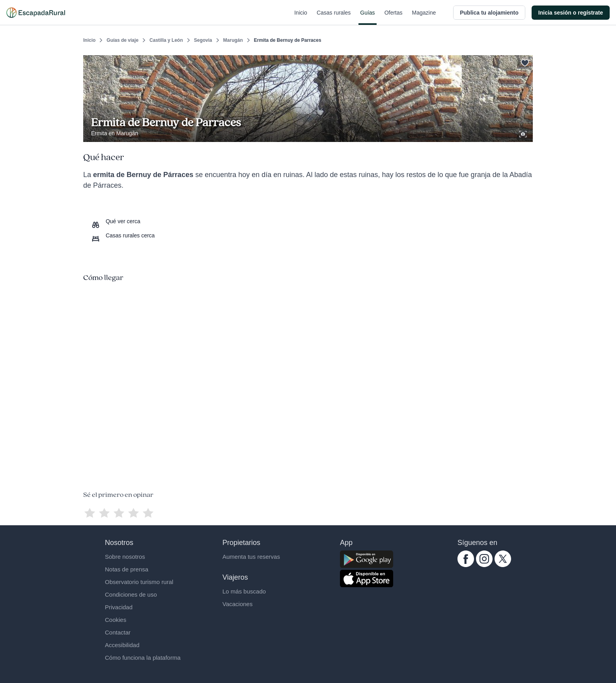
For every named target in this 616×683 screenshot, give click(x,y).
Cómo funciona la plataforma (143, 658)
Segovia (203, 40)
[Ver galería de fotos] (524, 133)
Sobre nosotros (125, 557)
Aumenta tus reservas (251, 557)
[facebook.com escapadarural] (466, 565)
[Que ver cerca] (116, 221)
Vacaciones (237, 604)
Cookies (116, 620)
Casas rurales (334, 17)
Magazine (424, 17)
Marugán (233, 40)
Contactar (118, 632)
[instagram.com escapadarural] (484, 565)
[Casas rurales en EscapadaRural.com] (36, 13)
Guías (367, 17)
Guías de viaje (122, 40)
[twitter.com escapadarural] (503, 565)
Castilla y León (166, 40)
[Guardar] (524, 62)
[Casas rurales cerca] (123, 235)
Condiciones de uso (131, 594)
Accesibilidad (122, 645)
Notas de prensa (127, 569)
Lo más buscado (244, 591)
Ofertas (394, 17)
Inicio (301, 17)
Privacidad (119, 607)
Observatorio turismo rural (139, 582)
